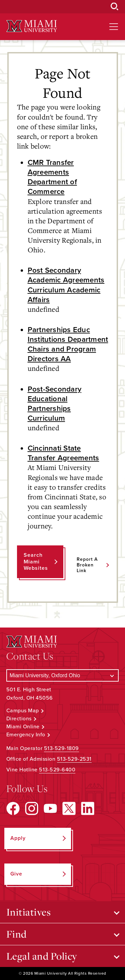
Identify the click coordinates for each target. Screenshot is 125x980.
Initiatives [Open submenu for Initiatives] (29, 912)
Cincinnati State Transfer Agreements (63, 453)
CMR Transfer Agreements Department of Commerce (52, 177)
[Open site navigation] (114, 27)
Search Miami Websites (36, 561)
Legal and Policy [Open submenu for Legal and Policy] (42, 956)
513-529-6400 (57, 770)
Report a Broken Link (87, 565)
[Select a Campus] (63, 675)
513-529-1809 (61, 748)
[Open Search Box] (115, 7)
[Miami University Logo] (32, 26)
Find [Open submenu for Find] (16, 934)
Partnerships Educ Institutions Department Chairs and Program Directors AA (68, 344)
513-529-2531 (74, 759)
